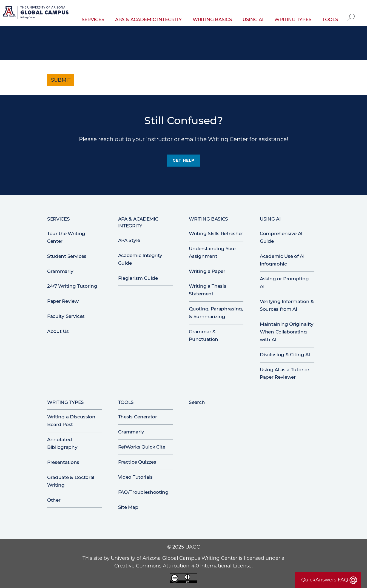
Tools (330, 19)
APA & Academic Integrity (148, 19)
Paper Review (63, 301)
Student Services (67, 256)
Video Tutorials (135, 477)
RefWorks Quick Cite (142, 447)
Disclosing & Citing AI (285, 355)
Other (54, 500)
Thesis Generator (138, 417)
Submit (61, 80)
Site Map (128, 507)
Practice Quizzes (137, 462)
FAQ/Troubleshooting (143, 492)
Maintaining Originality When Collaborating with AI (287, 332)
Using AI (253, 19)
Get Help (183, 160)
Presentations (63, 462)
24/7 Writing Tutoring (72, 286)
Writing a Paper (207, 271)
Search (351, 13)
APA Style (129, 240)
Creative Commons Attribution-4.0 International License (183, 566)
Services (93, 19)
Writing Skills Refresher (216, 233)
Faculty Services (66, 316)
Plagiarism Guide (138, 278)
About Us (58, 331)
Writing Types (293, 19)
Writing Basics (212, 19)
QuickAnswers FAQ (325, 580)
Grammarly (60, 271)
